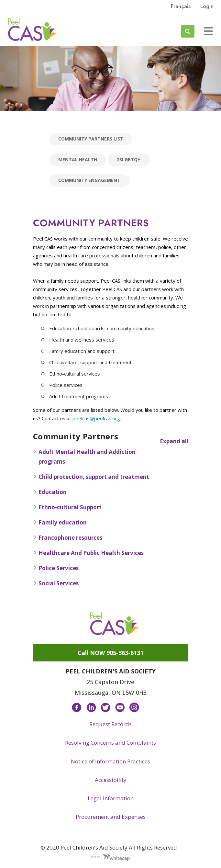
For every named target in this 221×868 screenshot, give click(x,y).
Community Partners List (91, 139)
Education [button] (50, 492)
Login (207, 6)
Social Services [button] (56, 583)
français (181, 6)
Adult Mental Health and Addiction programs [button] (84, 457)
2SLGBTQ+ (129, 159)
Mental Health (78, 159)
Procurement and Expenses (111, 817)
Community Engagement (89, 180)
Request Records (110, 724)
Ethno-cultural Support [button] (67, 507)
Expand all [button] (174, 441)
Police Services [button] (56, 568)
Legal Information (111, 798)
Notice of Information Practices (110, 761)
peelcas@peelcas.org (96, 418)
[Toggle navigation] (208, 31)
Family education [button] (60, 522)
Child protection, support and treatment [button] (91, 477)
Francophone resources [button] (68, 538)
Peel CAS (32, 29)
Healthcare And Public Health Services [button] (88, 553)
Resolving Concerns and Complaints (110, 743)
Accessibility (111, 780)
